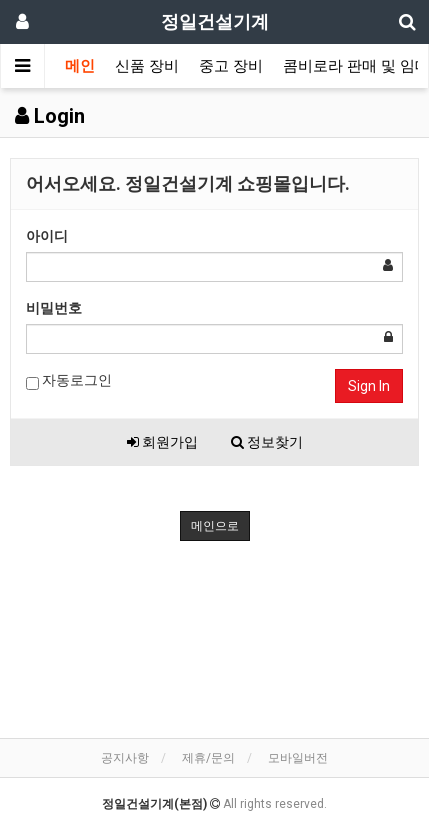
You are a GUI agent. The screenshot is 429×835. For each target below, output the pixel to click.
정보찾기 (267, 442)
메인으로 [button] (215, 526)
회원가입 (162, 442)
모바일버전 (298, 758)
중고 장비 (231, 66)
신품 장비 (147, 66)
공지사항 (125, 758)
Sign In (369, 386)
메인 (80, 66)
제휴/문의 (208, 758)
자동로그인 (69, 381)
